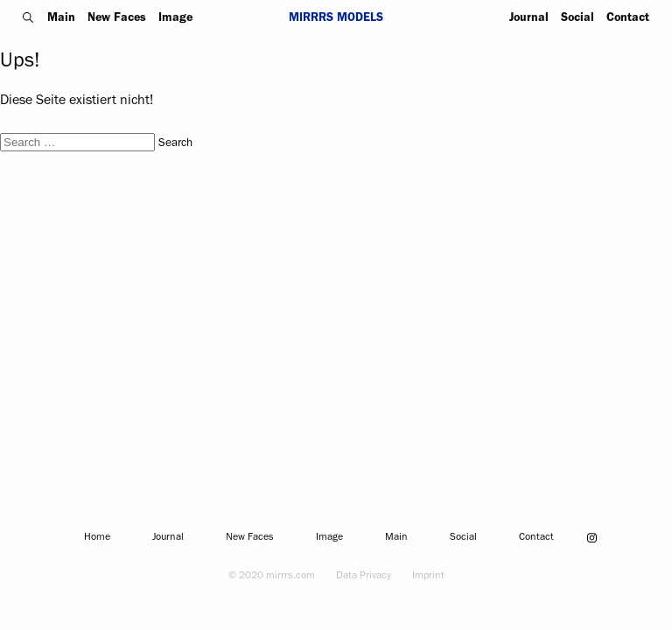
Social (577, 19)
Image (175, 19)
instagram (592, 537)
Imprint (428, 577)
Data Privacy (364, 577)
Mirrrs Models (336, 19)
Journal (529, 19)
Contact (628, 19)
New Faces (117, 19)
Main (61, 19)
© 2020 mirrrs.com (272, 577)
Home (97, 538)
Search (29, 17)
